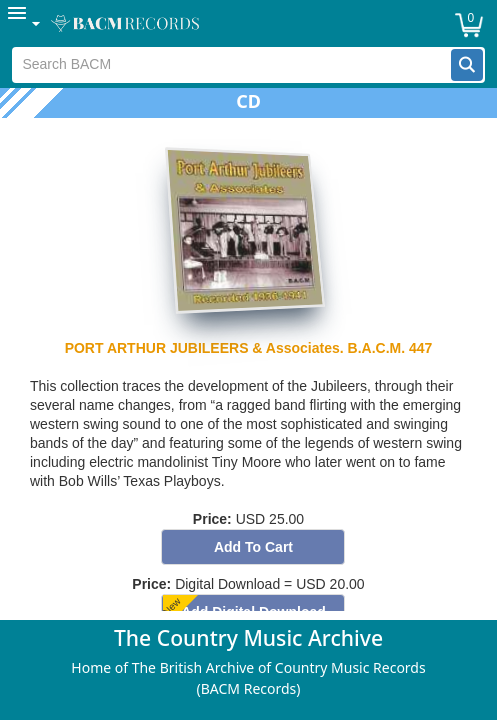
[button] (467, 65)
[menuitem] (25, 23)
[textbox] (231, 65)
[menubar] (248, 23)
